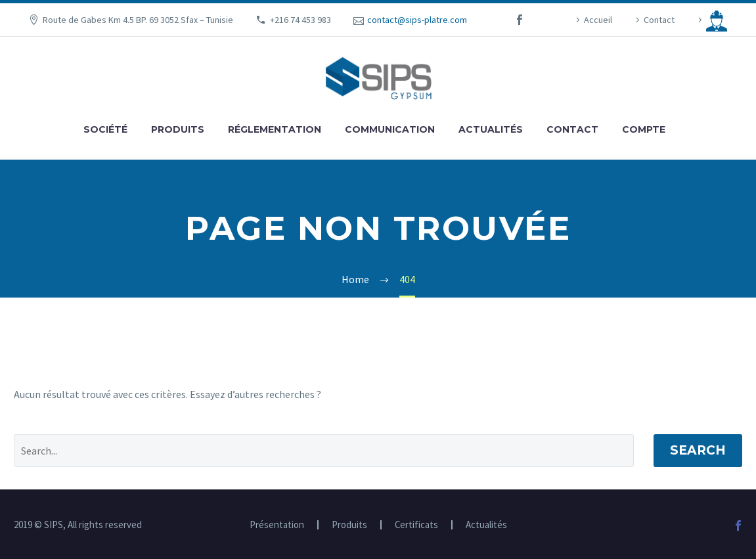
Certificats (416, 525)
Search (698, 450)
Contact (659, 20)
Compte (644, 129)
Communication (390, 129)
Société (105, 129)
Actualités (491, 129)
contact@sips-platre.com (417, 20)
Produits (178, 129)
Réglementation (275, 129)
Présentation (277, 525)
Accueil (598, 20)
